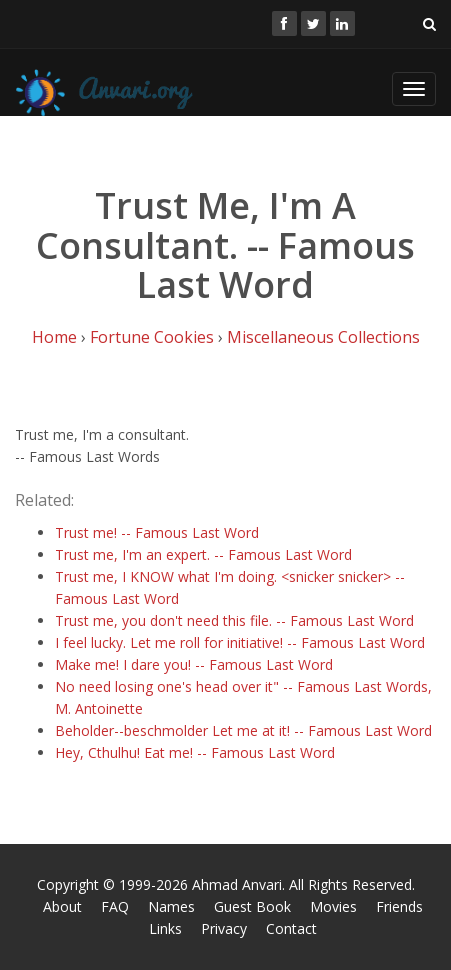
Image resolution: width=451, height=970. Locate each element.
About (62, 906)
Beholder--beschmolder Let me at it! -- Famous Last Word (243, 730)
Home (54, 337)
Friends (399, 906)
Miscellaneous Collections (323, 337)
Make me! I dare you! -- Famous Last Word (194, 664)
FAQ (115, 906)
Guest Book (252, 906)
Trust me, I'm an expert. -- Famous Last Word (203, 554)
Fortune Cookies (152, 337)
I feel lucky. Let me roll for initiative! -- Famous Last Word (240, 642)
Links (165, 928)
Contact (291, 928)
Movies (333, 906)
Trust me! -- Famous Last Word (157, 532)
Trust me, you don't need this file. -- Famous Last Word (234, 620)
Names (171, 906)
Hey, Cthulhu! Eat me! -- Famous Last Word (195, 752)
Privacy (224, 928)
